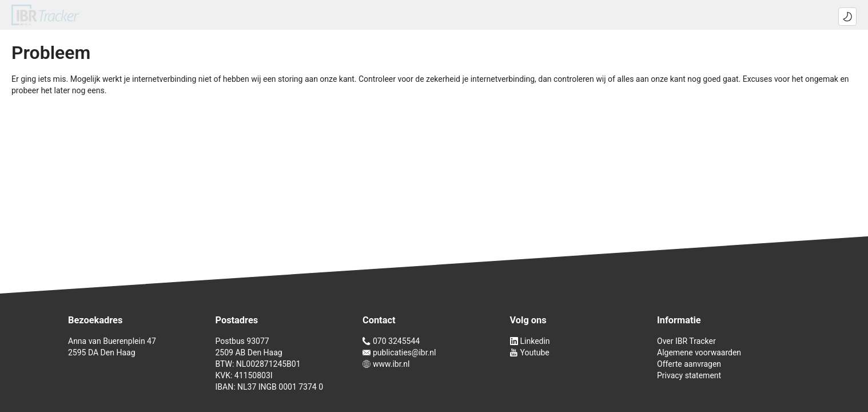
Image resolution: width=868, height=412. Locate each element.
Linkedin (530, 341)
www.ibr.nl (386, 364)
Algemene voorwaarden (699, 352)
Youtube (530, 352)
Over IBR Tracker (686, 341)
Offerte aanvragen (689, 364)
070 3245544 (391, 341)
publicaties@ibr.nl (399, 352)
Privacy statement (689, 375)
